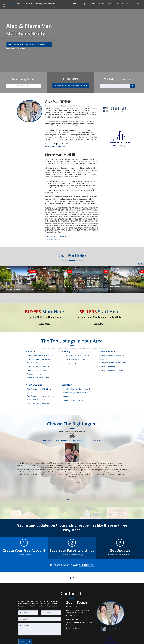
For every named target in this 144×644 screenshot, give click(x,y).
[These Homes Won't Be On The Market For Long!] (70, 85)
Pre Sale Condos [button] (123, 4)
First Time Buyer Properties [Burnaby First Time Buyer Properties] (77, 352)
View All (140, 261)
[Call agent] (39, 4)
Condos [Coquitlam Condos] (70, 382)
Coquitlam (67, 374)
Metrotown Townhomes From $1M (40, 352)
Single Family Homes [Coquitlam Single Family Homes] (75, 380)
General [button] (93, 4)
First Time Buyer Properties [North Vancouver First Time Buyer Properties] (112, 354)
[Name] (28, 596)
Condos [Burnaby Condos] (70, 358)
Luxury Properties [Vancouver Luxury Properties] (38, 367)
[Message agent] (80, 599)
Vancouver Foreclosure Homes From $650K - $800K (41, 356)
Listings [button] (83, 4)
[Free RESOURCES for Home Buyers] (44, 315)
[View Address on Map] (80, 606)
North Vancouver (106, 349)
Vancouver (31, 349)
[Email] (51, 596)
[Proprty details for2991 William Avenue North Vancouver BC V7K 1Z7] (126, 277)
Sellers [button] (111, 4)
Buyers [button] (102, 4)
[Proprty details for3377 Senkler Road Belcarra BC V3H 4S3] (18, 277)
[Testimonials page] (72, 441)
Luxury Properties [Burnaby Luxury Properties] (73, 360)
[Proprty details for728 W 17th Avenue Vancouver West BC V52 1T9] (54, 277)
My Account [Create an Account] (138, 4)
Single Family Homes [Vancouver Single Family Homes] (39, 362)
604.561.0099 (51, 143)
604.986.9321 (64, 235)
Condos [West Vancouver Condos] (36, 384)
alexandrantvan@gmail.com (55, 145)
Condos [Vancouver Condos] (34, 365)
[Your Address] (115, 86)
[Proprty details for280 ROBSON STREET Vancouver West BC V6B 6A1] (90, 277)
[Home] (7, 4)
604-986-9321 (62, 143)
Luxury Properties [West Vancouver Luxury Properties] (40, 387)
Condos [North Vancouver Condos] (109, 360)
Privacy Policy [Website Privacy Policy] (111, 636)
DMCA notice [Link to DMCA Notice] (72, 642)
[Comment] (40, 612)
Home (75, 4)
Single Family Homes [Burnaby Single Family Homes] (74, 355)
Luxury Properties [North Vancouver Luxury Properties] (112, 362)
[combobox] (24, 86)
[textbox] (24, 86)
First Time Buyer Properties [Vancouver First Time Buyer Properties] (42, 360)
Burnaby (66, 349)
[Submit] (25, 624)
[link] (133, 86)
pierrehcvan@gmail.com (54, 238)
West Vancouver (34, 374)
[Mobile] (40, 602)
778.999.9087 (52, 235)
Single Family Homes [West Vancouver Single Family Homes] (41, 382)
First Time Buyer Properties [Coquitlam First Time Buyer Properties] (77, 377)
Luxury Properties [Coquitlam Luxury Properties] (74, 385)
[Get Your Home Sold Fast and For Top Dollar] (100, 315)
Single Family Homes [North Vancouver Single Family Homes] (113, 357)
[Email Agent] (18, 4)
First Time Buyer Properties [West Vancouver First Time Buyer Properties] (40, 378)
